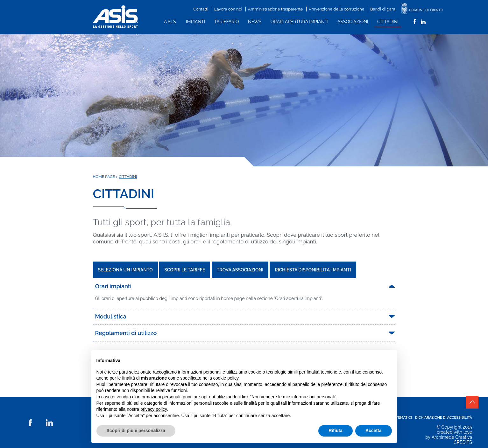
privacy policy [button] (154, 409)
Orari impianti (113, 286)
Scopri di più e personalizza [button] (136, 430)
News (255, 22)
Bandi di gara (383, 9)
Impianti (195, 22)
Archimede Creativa (452, 437)
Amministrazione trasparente (275, 9)
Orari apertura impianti (300, 22)
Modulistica (111, 316)
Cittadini (388, 22)
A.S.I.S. (170, 22)
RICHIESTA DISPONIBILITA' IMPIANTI (313, 270)
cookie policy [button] (226, 378)
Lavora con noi (228, 9)
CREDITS (463, 442)
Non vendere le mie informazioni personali (293, 397)
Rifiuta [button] (336, 430)
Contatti (201, 9)
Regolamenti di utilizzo (126, 333)
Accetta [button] (374, 430)
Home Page (104, 177)
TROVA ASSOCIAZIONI (240, 270)
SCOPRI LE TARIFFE (185, 270)
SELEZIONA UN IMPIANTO (125, 270)
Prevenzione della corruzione (336, 9)
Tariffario (227, 22)
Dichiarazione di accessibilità (444, 418)
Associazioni (353, 22)
